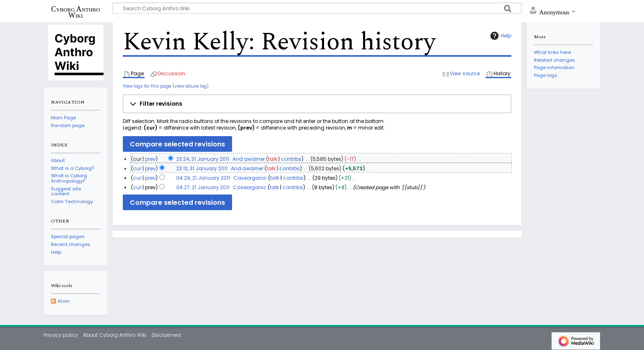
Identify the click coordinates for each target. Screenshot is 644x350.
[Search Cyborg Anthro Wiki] (317, 8)
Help (500, 36)
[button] (317, 104)
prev (150, 159)
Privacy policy (61, 335)
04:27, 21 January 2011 (203, 187)
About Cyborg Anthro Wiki (115, 335)
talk (273, 159)
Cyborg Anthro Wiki (76, 12)
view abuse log (191, 86)
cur (137, 168)
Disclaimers (166, 335)
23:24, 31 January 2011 (203, 159)
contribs (291, 159)
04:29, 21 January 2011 (203, 178)
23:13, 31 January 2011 (202, 168)
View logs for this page (147, 86)
